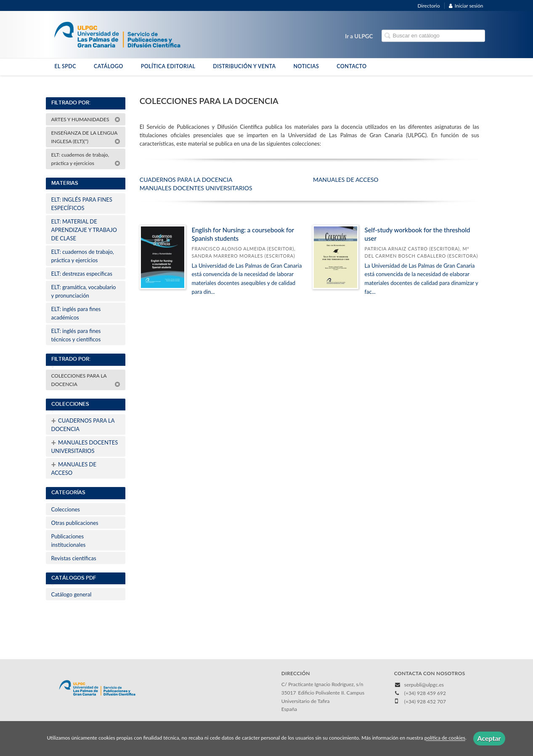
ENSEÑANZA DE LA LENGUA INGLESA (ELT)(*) (86, 137)
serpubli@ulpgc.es (424, 685)
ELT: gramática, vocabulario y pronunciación (84, 291)
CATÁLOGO (109, 66)
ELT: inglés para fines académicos (76, 313)
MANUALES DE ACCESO (74, 468)
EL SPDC (65, 66)
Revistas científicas (74, 558)
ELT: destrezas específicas (82, 274)
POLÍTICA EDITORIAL (168, 66)
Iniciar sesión (466, 6)
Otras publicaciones (75, 523)
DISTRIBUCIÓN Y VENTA (244, 66)
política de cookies (445, 738)
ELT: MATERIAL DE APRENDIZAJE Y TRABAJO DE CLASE (84, 230)
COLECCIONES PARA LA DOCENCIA (86, 380)
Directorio (429, 6)
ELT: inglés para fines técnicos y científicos (76, 335)
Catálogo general (72, 594)
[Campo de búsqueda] (433, 36)
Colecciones (66, 509)
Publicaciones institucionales (69, 540)
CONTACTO (351, 66)
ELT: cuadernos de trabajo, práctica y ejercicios (86, 159)
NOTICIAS (306, 66)
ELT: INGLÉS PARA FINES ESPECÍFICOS (82, 204)
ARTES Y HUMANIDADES (86, 119)
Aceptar (489, 738)
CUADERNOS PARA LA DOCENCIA (83, 424)
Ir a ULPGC (359, 36)
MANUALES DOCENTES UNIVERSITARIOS (85, 446)
